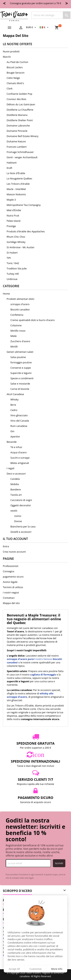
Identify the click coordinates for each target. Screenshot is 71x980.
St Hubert (12, 253)
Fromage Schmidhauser (20, 152)
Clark (10, 88)
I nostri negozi (11, 592)
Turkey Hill (13, 274)
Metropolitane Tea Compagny (24, 205)
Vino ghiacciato (19, 415)
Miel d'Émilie (14, 210)
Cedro (14, 410)
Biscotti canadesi (20, 309)
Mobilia (15, 484)
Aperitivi (15, 437)
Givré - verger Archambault (22, 157)
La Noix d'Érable (16, 173)
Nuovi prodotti (11, 51)
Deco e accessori (16, 474)
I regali (10, 468)
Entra (6, 546)
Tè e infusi (16, 447)
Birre (13, 405)
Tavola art (16, 495)
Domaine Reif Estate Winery (23, 136)
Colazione (16, 325)
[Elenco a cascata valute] (31, 27)
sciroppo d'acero (20, 304)
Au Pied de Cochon (17, 62)
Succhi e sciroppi (20, 458)
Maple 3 (11, 200)
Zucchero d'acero (20, 341)
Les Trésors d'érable (18, 184)
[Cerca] (51, 15)
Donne (18, 521)
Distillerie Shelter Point (20, 120)
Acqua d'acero (19, 452)
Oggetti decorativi (21, 505)
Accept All (14, 969)
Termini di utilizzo (13, 587)
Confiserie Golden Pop (19, 94)
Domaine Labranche (18, 126)
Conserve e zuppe (21, 368)
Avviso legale (10, 582)
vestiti (14, 511)
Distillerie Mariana (17, 115)
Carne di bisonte (20, 389)
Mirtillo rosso (18, 331)
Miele (14, 336)
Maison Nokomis (16, 194)
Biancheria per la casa (23, 526)
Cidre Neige (13, 78)
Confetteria (17, 315)
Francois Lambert (17, 147)
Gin (12, 431)
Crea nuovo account (14, 552)
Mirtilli (14, 347)
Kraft (9, 168)
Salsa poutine (18, 357)
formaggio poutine (21, 362)
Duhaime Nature (16, 141)
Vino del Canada (20, 421)
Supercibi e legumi (21, 373)
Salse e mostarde (20, 384)
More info (57, 969)
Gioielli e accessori (21, 532)
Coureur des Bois (16, 99)
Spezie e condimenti (22, 378)
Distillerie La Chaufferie (20, 110)
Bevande (12, 442)
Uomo (18, 516)
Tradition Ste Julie (17, 268)
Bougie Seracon (16, 73)
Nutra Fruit (13, 216)
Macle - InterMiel (16, 189)
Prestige (11, 226)
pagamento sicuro (13, 577)
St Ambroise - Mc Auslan (20, 247)
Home (6, 294)
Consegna (9, 571)
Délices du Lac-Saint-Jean (21, 104)
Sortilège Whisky (16, 242)
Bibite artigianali (20, 463)
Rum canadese (19, 426)
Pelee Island (14, 221)
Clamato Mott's (15, 83)
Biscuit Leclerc (15, 67)
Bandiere (16, 489)
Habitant (12, 163)
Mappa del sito (11, 603)
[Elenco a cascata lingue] (45, 27)
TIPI (9, 258)
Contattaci (9, 598)
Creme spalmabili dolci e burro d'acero (33, 320)
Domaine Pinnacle (17, 131)
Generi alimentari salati (20, 352)
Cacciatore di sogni (21, 500)
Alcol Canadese (15, 394)
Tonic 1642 (13, 263)
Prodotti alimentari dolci (20, 299)
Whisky (14, 399)
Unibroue (12, 279)
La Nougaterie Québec (19, 178)
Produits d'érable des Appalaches (26, 231)
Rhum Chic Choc (16, 237)
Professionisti (11, 566)
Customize (36, 969)
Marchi (7, 57)
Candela (15, 479)
